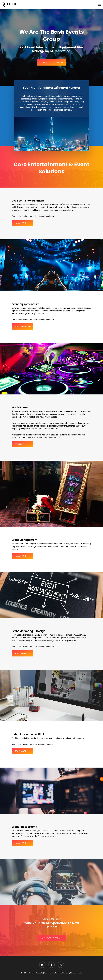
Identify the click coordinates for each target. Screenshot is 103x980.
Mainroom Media (76, 973)
